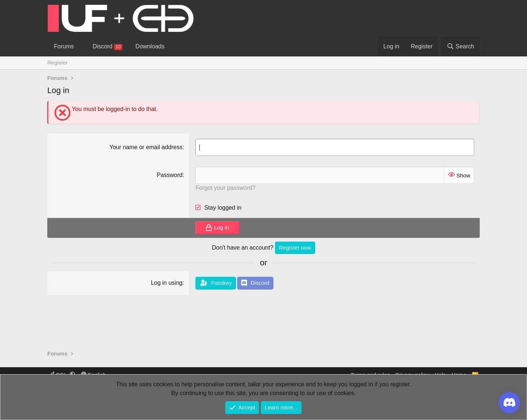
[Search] (460, 47)
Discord (108, 47)
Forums (64, 46)
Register (58, 62)
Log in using (167, 283)
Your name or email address (146, 147)
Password (170, 175)
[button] (80, 47)
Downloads (150, 46)
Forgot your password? (225, 188)
